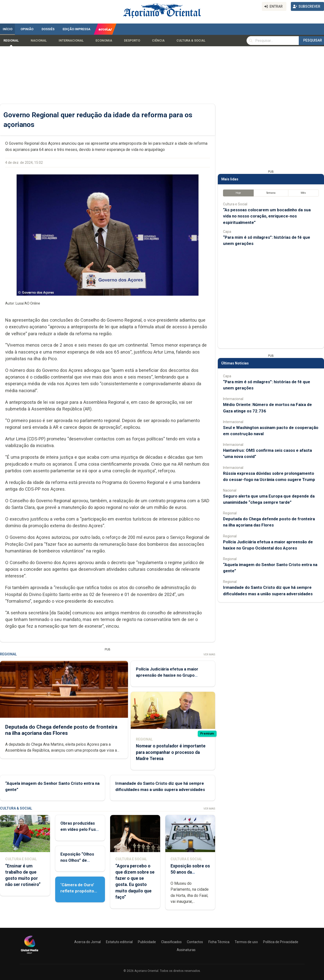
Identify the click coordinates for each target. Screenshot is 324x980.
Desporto (132, 41)
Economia (104, 41)
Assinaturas (186, 950)
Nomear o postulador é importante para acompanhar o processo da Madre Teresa (171, 752)
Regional (11, 41)
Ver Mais (209, 655)
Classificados (171, 942)
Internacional (71, 41)
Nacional (39, 41)
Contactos (195, 942)
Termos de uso (246, 942)
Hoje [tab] (238, 193)
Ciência (158, 41)
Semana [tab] (271, 193)
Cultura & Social (191, 41)
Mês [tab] (303, 193)
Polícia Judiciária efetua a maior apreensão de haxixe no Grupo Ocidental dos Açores (167, 675)
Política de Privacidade (281, 942)
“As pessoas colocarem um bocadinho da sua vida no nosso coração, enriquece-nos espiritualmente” (267, 216)
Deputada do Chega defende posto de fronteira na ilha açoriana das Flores (61, 730)
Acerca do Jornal (87, 942)
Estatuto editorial (119, 942)
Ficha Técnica (219, 942)
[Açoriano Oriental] (29, 954)
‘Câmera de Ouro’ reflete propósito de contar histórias (79, 891)
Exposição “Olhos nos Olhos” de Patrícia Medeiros (78, 860)
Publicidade (147, 942)
